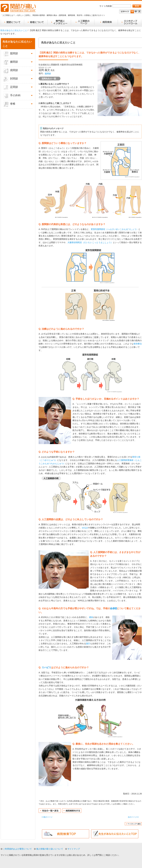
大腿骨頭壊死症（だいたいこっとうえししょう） (90, 242)
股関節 (48, 74)
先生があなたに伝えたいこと (14, 30)
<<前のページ (47, 817)
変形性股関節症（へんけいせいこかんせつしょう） (115, 229)
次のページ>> (133, 817)
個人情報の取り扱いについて (50, 849)
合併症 (114, 608)
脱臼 (88, 644)
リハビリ (46, 667)
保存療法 (138, 344)
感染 (91, 617)
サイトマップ (74, 849)
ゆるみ (85, 528)
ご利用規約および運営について (17, 849)
